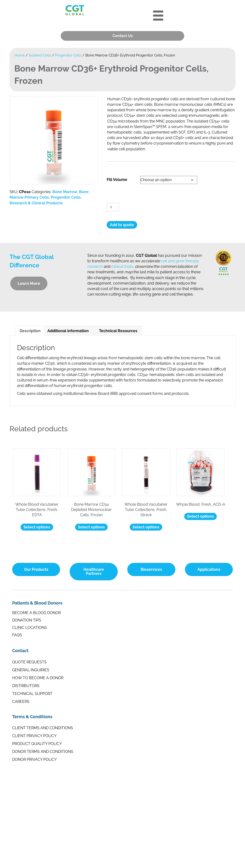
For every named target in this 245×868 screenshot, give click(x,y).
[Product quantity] (113, 207)
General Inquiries (31, 670)
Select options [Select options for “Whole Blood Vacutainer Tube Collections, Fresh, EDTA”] (37, 527)
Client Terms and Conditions (43, 728)
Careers (21, 701)
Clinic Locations (30, 628)
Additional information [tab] (68, 331)
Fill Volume (117, 180)
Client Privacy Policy (34, 736)
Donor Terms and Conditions (43, 752)
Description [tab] (30, 331)
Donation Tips (27, 620)
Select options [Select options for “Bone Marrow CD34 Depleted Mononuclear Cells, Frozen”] (91, 527)
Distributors (26, 686)
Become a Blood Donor (36, 613)
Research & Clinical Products (36, 203)
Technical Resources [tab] (116, 331)
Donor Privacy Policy (34, 759)
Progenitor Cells (68, 55)
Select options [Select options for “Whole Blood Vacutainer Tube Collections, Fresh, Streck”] (146, 527)
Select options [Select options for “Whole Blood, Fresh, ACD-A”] (200, 516)
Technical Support (32, 693)
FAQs (17, 635)
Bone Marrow (65, 192)
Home (19, 55)
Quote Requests (29, 662)
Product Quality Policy (37, 744)
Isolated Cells (40, 55)
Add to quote (122, 225)
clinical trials (122, 266)
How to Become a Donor (38, 678)
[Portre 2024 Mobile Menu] (158, 16)
